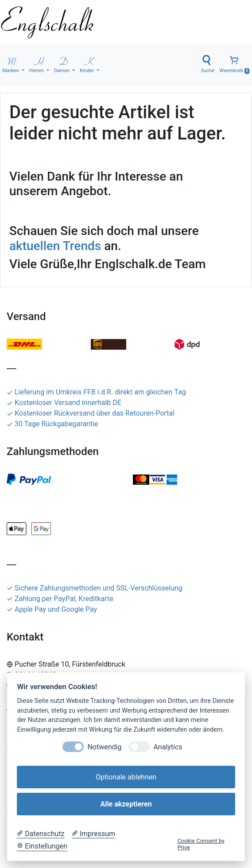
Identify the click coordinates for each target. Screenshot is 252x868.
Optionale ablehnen (126, 777)
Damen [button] (62, 64)
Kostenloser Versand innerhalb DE (64, 403)
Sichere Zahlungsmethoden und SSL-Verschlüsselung (95, 588)
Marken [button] (12, 64)
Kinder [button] (87, 64)
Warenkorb (234, 64)
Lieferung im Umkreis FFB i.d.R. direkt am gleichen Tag (96, 392)
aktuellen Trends (55, 246)
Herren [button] (37, 64)
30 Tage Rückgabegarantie (52, 424)
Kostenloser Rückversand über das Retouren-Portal (91, 413)
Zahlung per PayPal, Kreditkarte (60, 599)
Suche (207, 64)
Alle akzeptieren (126, 804)
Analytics (168, 747)
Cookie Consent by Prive (201, 844)
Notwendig (104, 747)
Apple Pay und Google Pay (52, 609)
